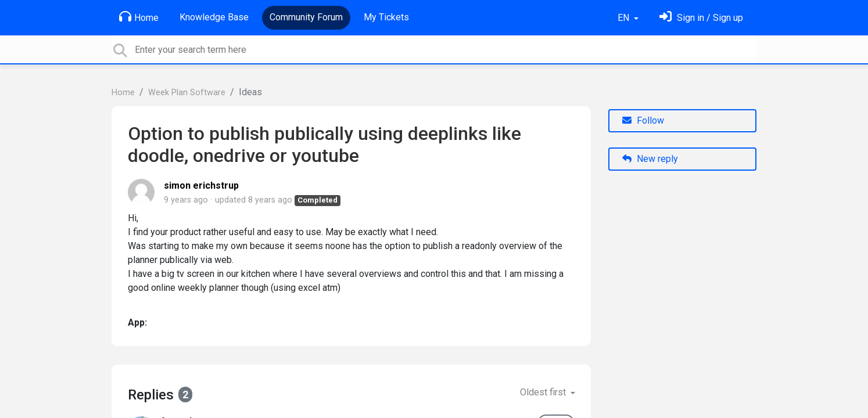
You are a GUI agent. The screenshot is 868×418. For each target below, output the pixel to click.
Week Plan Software (187, 93)
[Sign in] (701, 18)
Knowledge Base (214, 17)
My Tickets (386, 17)
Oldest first (544, 392)
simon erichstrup (201, 185)
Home (139, 17)
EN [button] (625, 18)
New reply (650, 159)
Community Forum (306, 17)
